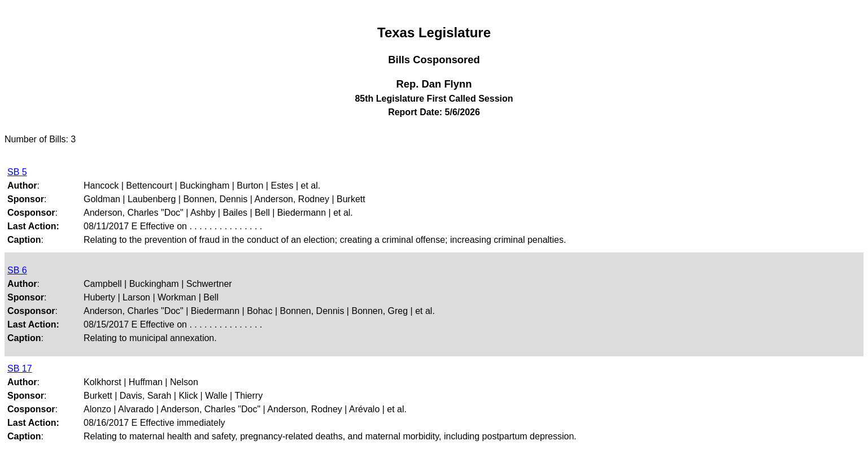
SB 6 (17, 270)
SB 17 (20, 368)
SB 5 (17, 172)
